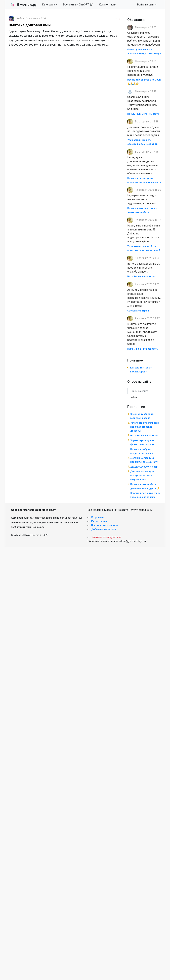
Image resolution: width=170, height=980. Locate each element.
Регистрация (99, 521)
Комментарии (108, 5)
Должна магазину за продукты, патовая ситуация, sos (142, 476)
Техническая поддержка (106, 537)
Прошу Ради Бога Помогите (143, 114)
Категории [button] (49, 5)
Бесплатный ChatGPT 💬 (78, 5)
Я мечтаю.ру (23, 5)
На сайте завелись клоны (142, 277)
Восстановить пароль (104, 525)
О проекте (97, 517)
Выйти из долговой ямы (30, 25)
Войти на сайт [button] (146, 5)
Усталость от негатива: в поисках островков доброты (145, 427)
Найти (133, 397)
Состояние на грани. (139, 311)
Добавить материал (103, 529)
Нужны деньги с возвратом (143, 349)
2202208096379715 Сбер (144, 467)
